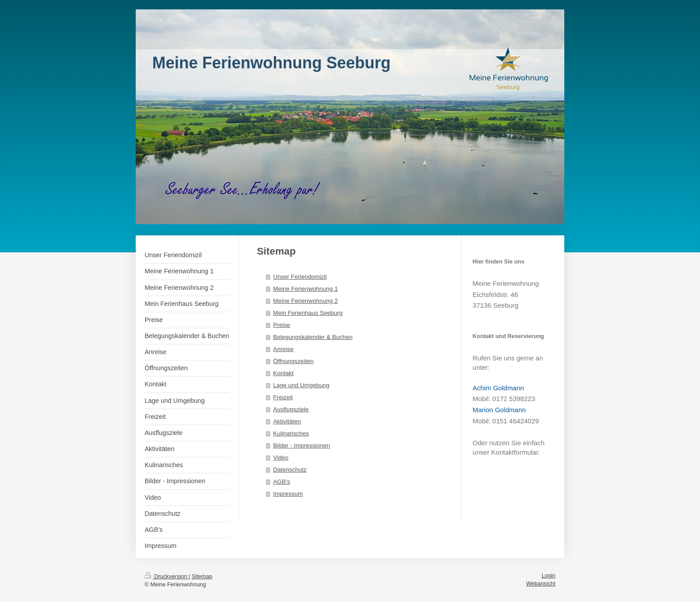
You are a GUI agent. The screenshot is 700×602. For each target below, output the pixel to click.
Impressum (288, 494)
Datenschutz (290, 470)
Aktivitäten (287, 421)
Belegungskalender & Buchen (313, 337)
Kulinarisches (291, 433)
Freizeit (283, 397)
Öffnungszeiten (294, 361)
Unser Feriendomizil (300, 277)
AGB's (282, 482)
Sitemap (202, 577)
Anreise (283, 349)
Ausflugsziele (291, 409)
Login (548, 576)
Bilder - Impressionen (302, 445)
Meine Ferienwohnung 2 (306, 301)
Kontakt (283, 373)
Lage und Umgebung (301, 385)
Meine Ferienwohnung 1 (306, 289)
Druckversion (167, 577)
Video (281, 458)
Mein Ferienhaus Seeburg (308, 313)
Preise (282, 325)
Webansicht (541, 584)
